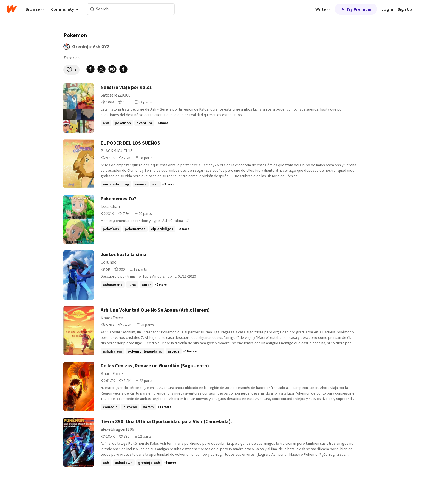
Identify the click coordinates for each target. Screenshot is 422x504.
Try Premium (356, 9)
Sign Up (405, 9)
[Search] (92, 9)
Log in (387, 9)
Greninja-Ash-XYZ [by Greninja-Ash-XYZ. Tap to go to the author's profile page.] (91, 47)
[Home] (12, 9)
